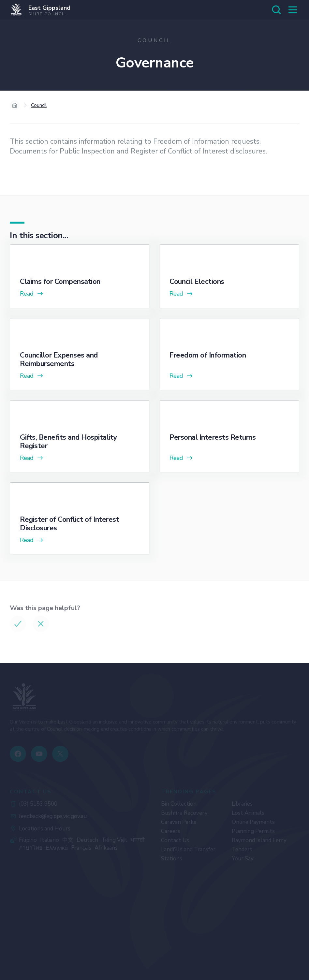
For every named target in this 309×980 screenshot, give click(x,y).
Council (39, 105)
